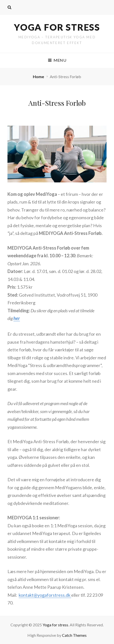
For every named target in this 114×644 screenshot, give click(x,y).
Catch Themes (74, 635)
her (17, 318)
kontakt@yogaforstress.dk (45, 595)
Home (39, 77)
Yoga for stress (57, 27)
